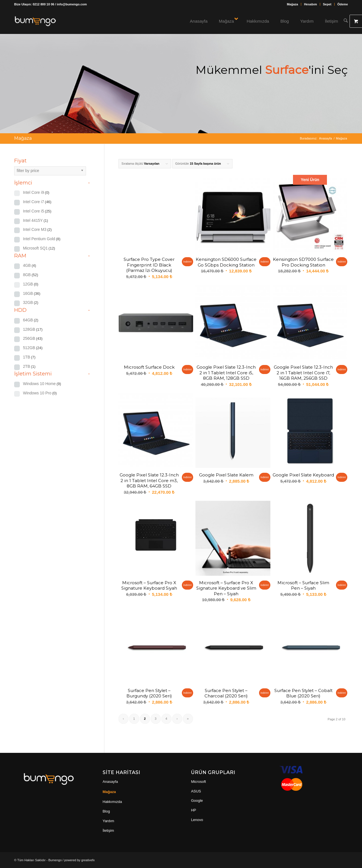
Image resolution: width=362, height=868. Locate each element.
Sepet (327, 4)
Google (197, 801)
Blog (106, 811)
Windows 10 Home (42, 384)
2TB (29, 367)
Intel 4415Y (35, 221)
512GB (33, 348)
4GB (30, 266)
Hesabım (311, 4)
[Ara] (346, 21)
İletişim (108, 831)
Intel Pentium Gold (42, 239)
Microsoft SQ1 (39, 248)
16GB (32, 294)
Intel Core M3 (37, 230)
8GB (31, 275)
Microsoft (198, 782)
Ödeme (343, 4)
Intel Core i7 (37, 202)
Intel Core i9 (36, 193)
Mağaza (292, 4)
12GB (31, 284)
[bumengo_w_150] (35, 21)
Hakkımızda (112, 802)
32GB (31, 303)
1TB (29, 357)
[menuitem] (293, 4)
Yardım (108, 821)
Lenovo (197, 820)
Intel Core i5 (37, 211)
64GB (31, 320)
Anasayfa (110, 782)
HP (193, 810)
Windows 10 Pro (40, 393)
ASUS (196, 791)
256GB (33, 339)
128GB (33, 329)
